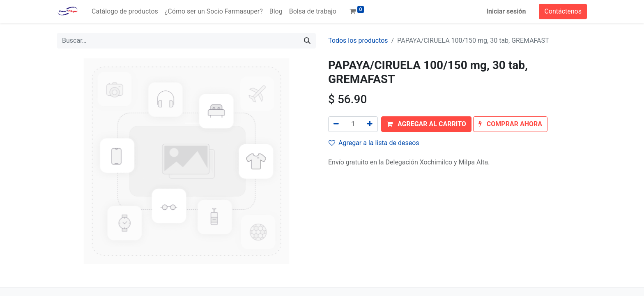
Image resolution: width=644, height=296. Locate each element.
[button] (426, 124)
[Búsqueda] (307, 41)
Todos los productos (358, 40)
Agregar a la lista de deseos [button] (374, 143)
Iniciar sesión (506, 11)
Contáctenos (563, 11)
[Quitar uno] (336, 124)
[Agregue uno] (370, 124)
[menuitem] (125, 12)
